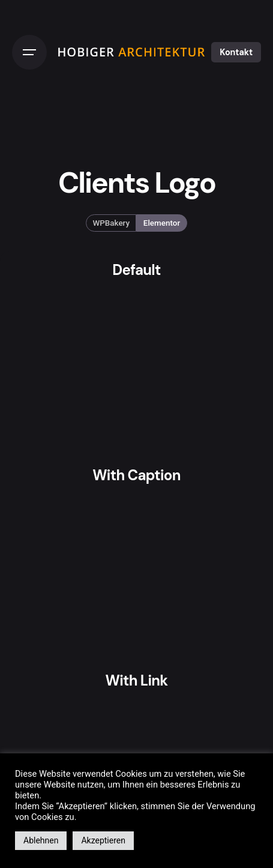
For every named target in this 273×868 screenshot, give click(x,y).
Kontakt (236, 52)
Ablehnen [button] (41, 840)
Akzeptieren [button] (103, 840)
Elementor (162, 223)
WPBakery (112, 223)
